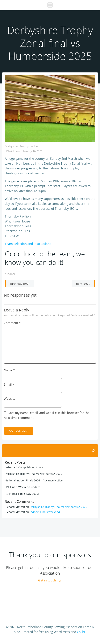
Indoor (35, 146)
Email (9, 384)
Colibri (82, 632)
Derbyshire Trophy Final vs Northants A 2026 (33, 474)
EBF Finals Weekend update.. (23, 487)
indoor (11, 274)
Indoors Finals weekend (45, 512)
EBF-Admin (12, 151)
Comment (12, 323)
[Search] (94, 451)
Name (9, 370)
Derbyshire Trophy (17, 146)
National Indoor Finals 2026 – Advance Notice (34, 480)
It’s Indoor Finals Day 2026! (22, 494)
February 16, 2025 (32, 151)
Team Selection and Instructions (28, 244)
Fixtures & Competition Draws (24, 467)
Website (10, 399)
